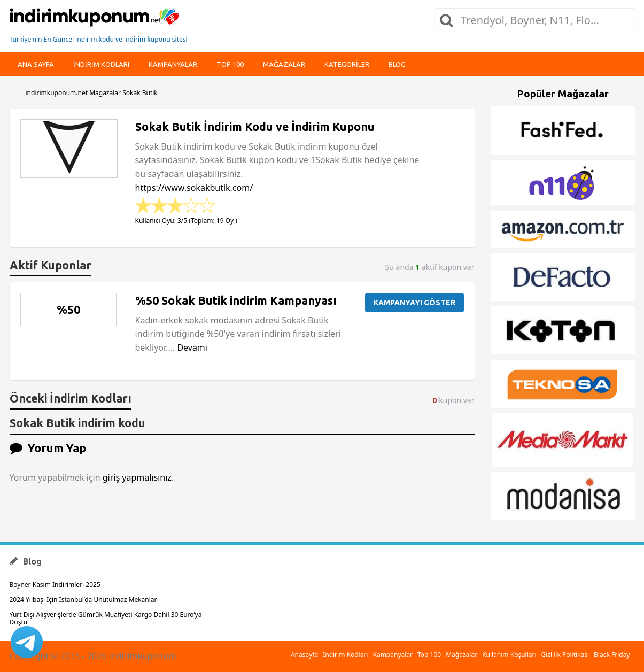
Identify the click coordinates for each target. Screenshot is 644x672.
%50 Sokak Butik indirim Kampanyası (236, 300)
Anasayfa (304, 655)
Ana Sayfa (36, 64)
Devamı (192, 347)
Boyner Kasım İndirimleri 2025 (55, 585)
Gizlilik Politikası (565, 655)
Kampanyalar (173, 64)
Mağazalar (284, 64)
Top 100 (230, 64)
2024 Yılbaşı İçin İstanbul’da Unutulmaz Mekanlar (83, 600)
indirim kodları (101, 64)
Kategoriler (347, 64)
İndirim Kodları (345, 655)
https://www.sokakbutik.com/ (194, 188)
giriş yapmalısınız (137, 477)
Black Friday (612, 655)
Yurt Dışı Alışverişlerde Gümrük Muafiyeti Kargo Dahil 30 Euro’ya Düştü (106, 618)
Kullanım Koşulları (509, 655)
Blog (397, 64)
